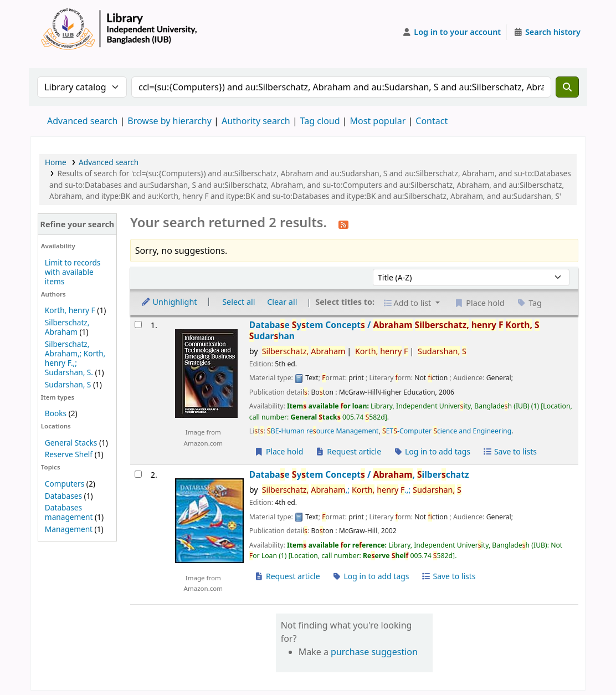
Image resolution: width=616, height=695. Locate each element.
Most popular (378, 121)
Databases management (69, 512)
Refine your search (77, 224)
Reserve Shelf (69, 454)
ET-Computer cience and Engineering (447, 431)
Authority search (256, 121)
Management (69, 529)
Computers (65, 484)
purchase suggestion (374, 652)
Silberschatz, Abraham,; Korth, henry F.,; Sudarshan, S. (75, 358)
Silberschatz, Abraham (67, 327)
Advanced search (82, 121)
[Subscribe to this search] (343, 224)
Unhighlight (169, 302)
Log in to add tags (432, 451)
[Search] (567, 87)
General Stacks (71, 443)
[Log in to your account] (452, 32)
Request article (348, 451)
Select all (238, 302)
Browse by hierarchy (170, 121)
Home (56, 162)
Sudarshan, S (68, 384)
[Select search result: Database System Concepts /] (138, 324)
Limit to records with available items (73, 272)
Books (56, 413)
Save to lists (510, 451)
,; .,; (362, 490)
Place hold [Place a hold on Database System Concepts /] (279, 451)
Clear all (282, 302)
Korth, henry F (70, 310)
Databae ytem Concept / (394, 331)
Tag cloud (320, 121)
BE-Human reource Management (323, 431)
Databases (63, 496)
